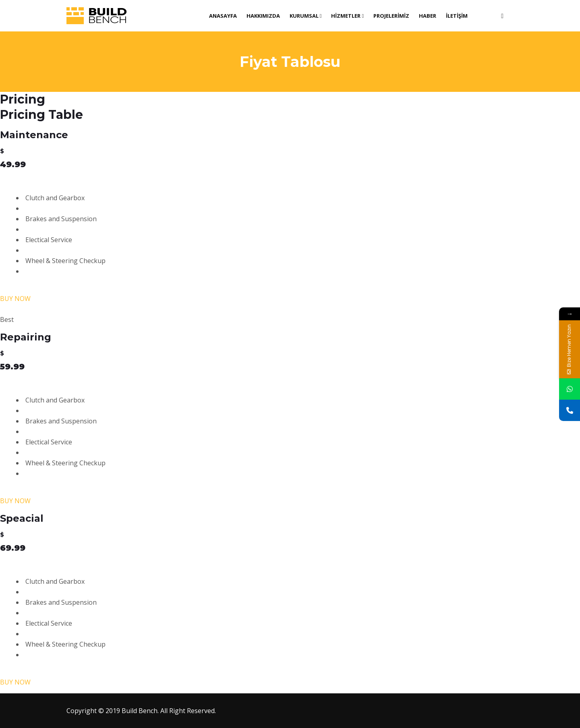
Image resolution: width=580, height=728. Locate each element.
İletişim (457, 16)
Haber (428, 16)
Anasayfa (223, 16)
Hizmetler (347, 16)
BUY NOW (15, 299)
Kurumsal (306, 16)
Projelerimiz (391, 16)
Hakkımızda (263, 16)
